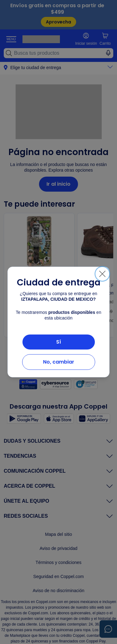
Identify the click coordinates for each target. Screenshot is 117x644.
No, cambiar (59, 362)
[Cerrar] (102, 274)
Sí (59, 342)
